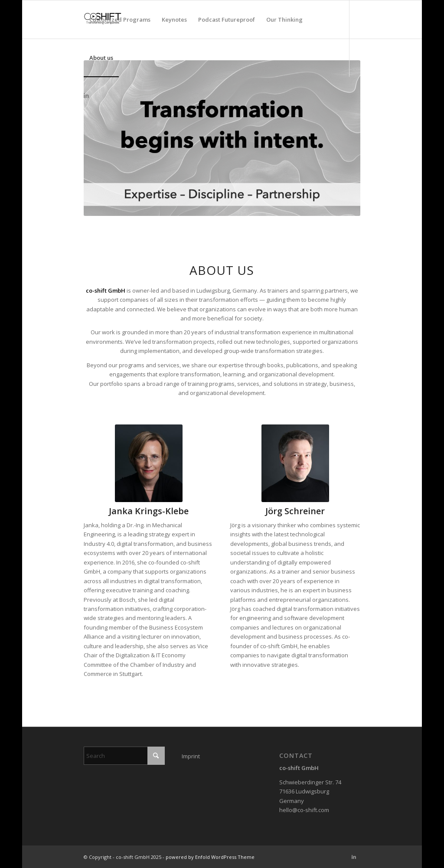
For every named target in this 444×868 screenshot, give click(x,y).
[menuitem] (120, 20)
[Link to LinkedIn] (86, 95)
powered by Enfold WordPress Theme (210, 857)
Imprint (191, 756)
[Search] (124, 756)
